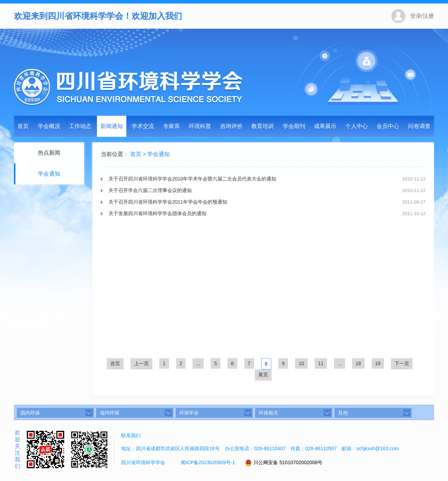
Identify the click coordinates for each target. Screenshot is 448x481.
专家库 (171, 126)
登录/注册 (422, 16)
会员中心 (388, 126)
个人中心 (357, 126)
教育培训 (262, 126)
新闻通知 (112, 126)
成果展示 (325, 126)
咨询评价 (231, 126)
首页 (23, 126)
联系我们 (131, 436)
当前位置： (115, 155)
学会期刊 (294, 126)
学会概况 (49, 126)
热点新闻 (48, 153)
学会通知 (48, 174)
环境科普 (200, 126)
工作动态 (80, 126)
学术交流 (143, 126)
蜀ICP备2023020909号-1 (208, 462)
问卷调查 (419, 126)
